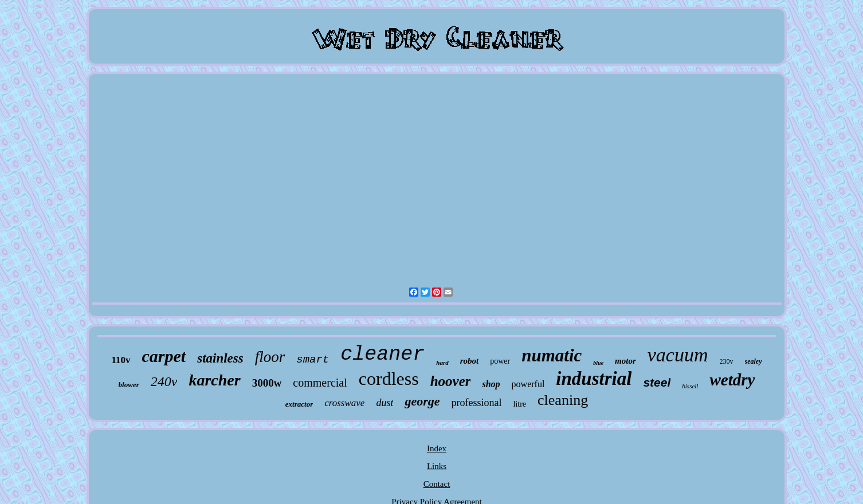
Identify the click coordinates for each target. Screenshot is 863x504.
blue (598, 363)
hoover (451, 381)
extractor (299, 404)
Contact (437, 484)
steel (657, 382)
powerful (528, 384)
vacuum (678, 355)
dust (385, 403)
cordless (389, 379)
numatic (552, 355)
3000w (267, 383)
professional (477, 403)
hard (442, 363)
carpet (164, 356)
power (500, 361)
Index (437, 448)
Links (437, 466)
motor (625, 361)
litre (520, 404)
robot (470, 361)
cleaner (383, 355)
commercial (320, 383)
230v (727, 361)
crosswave (344, 403)
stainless (220, 358)
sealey (754, 361)
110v (121, 360)
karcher (214, 380)
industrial (594, 379)
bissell (690, 386)
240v (164, 381)
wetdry (732, 380)
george (422, 401)
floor (270, 357)
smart (313, 360)
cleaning (563, 400)
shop (491, 384)
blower (129, 385)
